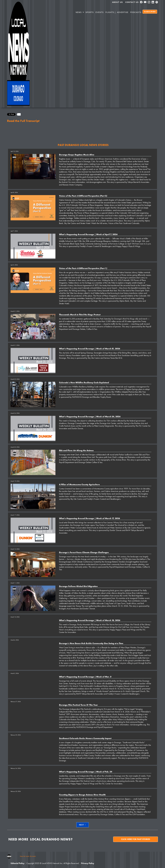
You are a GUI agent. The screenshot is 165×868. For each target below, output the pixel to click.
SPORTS (90, 12)
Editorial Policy (18, 863)
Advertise (123, 12)
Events (100, 12)
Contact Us (132, 2)
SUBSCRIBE (150, 12)
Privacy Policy (88, 863)
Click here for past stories (136, 839)
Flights (110, 12)
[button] (80, 13)
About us (117, 2)
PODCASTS (136, 12)
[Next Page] (83, 825)
